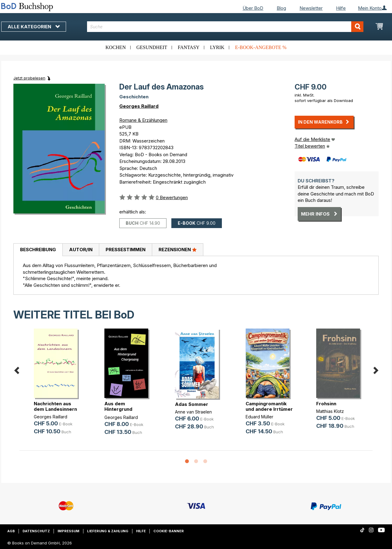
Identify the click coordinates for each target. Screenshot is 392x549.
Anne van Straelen (193, 412)
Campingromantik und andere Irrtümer (269, 406)
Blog (281, 8)
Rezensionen (178, 249)
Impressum (68, 531)
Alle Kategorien (34, 27)
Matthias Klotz (330, 411)
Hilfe (341, 8)
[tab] (38, 250)
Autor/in (81, 250)
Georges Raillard (139, 106)
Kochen (116, 47)
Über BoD (253, 8)
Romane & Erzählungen (143, 120)
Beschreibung (38, 250)
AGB (11, 531)
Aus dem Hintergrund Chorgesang (119, 409)
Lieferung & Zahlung (108, 531)
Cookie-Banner (169, 531)
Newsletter (311, 8)
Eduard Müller (259, 417)
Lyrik (217, 47)
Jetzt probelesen (29, 78)
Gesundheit (152, 47)
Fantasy (189, 47)
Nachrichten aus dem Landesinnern (55, 406)
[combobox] (225, 27)
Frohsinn (326, 404)
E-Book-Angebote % (261, 47)
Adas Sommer (192, 404)
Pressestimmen (126, 250)
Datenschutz (36, 531)
